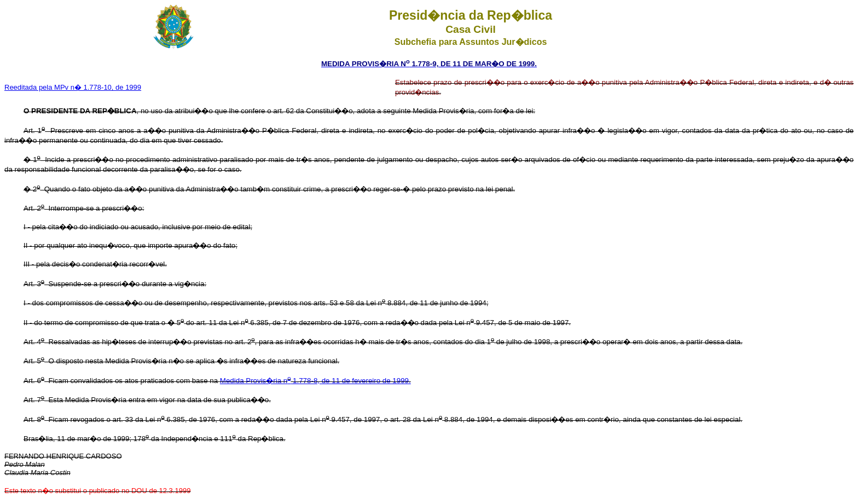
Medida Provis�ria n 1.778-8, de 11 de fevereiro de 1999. (315, 381)
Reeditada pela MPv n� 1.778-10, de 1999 (73, 87)
